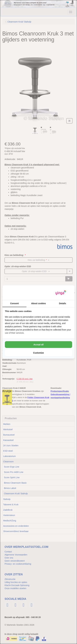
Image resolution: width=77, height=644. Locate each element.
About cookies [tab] (38, 303)
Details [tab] (63, 303)
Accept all (38, 345)
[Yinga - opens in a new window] (61, 293)
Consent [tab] (14, 303)
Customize (38, 353)
